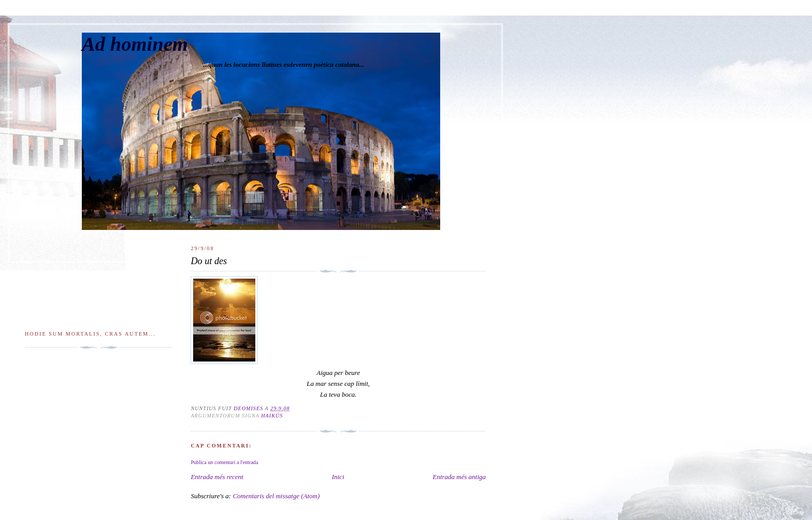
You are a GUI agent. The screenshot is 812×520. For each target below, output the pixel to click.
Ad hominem (135, 44)
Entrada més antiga (459, 477)
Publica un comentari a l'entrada (224, 462)
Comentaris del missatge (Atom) (276, 496)
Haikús (272, 416)
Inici (338, 477)
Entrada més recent (217, 477)
